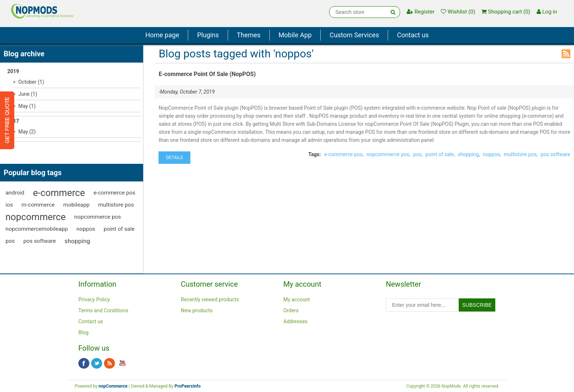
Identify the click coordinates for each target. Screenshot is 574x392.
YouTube (122, 363)
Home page (162, 35)
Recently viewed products (210, 299)
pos (10, 241)
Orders (291, 310)
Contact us (413, 35)
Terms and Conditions (103, 310)
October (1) (31, 82)
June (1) (28, 94)
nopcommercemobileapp (37, 229)
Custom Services (354, 35)
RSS (566, 54)
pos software (40, 241)
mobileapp (77, 205)
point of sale (119, 229)
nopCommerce (113, 386)
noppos (86, 229)
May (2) (27, 132)
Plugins (208, 35)
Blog (83, 332)
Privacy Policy (94, 299)
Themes (249, 35)
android (15, 193)
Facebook (84, 363)
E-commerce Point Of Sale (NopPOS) (207, 74)
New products (197, 310)
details (174, 158)
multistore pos (116, 205)
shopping (77, 241)
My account (297, 299)
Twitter (97, 363)
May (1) (27, 106)
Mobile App (295, 35)
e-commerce (59, 193)
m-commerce (38, 205)
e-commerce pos (114, 193)
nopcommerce (36, 217)
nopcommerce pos (98, 217)
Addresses (295, 321)
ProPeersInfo (188, 386)
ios (9, 205)
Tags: (314, 154)
